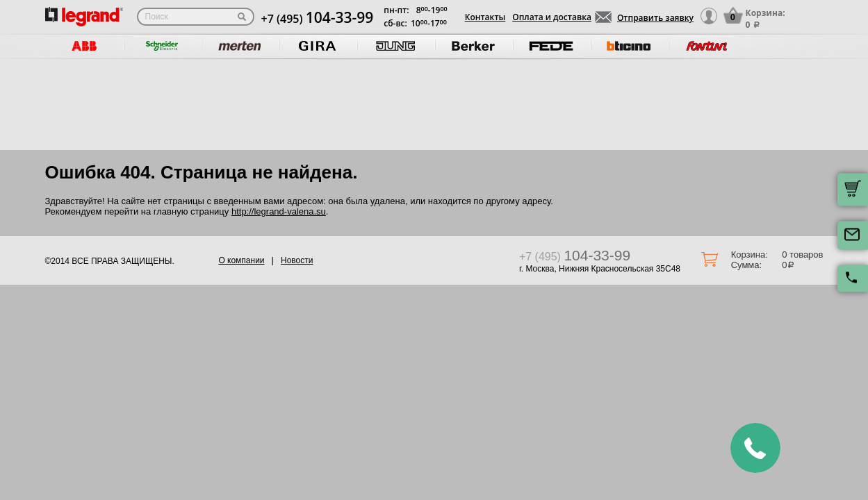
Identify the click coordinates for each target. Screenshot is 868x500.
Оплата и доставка (552, 17)
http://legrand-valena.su (279, 211)
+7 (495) (318, 19)
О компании (241, 260)
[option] (84, 46)
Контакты (485, 17)
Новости (297, 260)
